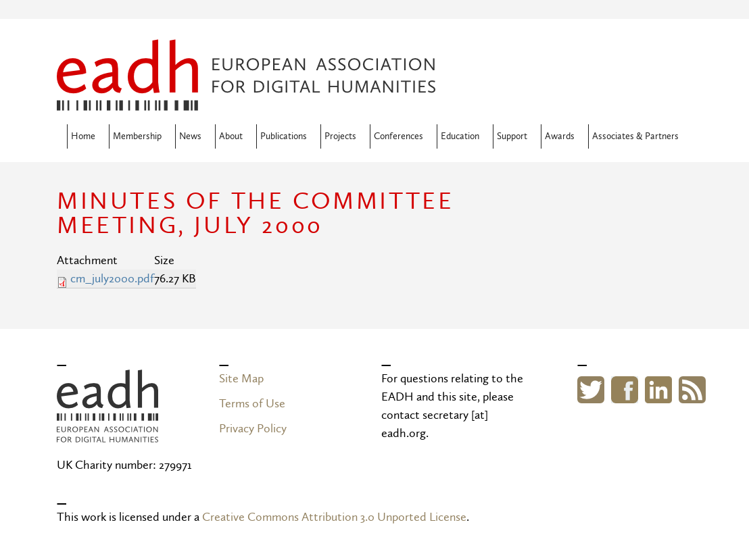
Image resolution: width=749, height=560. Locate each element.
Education (460, 136)
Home (83, 136)
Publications (284, 136)
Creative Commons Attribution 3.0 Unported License (334, 517)
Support (512, 136)
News (190, 136)
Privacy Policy (253, 429)
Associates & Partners (635, 136)
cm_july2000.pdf (112, 279)
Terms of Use (252, 404)
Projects (340, 136)
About (231, 136)
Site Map (241, 379)
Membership (137, 136)
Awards (560, 136)
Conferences (398, 136)
